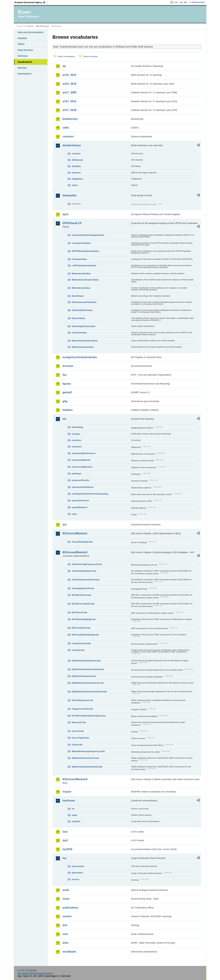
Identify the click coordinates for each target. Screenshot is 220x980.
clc (73, 809)
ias (64, 419)
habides (68, 410)
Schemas (23, 56)
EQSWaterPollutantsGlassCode (88, 683)
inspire (67, 792)
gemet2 (67, 392)
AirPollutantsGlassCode (84, 571)
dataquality (70, 195)
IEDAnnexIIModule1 (75, 533)
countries (77, 440)
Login (176, 2)
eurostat (68, 366)
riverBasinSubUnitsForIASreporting (90, 494)
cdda (66, 128)
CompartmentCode (81, 643)
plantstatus (77, 873)
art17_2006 (70, 92)
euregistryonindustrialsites (80, 357)
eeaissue (76, 173)
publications (70, 908)
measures (77, 447)
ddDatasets (78, 160)
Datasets (22, 38)
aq (64, 66)
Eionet (31, 26)
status (75, 185)
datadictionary (72, 145)
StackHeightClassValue (84, 326)
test (65, 925)
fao (65, 375)
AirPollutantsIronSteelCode (86, 580)
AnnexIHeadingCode (82, 542)
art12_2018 (70, 84)
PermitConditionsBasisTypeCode (89, 716)
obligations (77, 179)
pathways (77, 474)
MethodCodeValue (81, 288)
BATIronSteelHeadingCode (85, 635)
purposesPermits (81, 480)
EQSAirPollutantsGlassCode (86, 661)
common (68, 136)
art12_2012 (70, 75)
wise (65, 943)
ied (64, 525)
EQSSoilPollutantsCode (84, 676)
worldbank (69, 952)
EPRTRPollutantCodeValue (85, 251)
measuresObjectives (82, 467)
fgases (67, 384)
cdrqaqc (76, 434)
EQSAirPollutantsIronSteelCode (88, 669)
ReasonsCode (79, 722)
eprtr (66, 214)
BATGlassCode (79, 612)
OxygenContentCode (82, 709)
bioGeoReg (77, 427)
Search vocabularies (66, 56)
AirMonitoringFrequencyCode (87, 564)
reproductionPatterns (83, 487)
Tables (21, 44)
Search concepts (90, 56)
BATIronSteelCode (81, 628)
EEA (31, 2)
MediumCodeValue (81, 274)
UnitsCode (77, 745)
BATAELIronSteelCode (83, 604)
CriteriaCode (78, 650)
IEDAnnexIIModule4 (75, 779)
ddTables (76, 166)
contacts (76, 154)
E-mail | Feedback (27, 970)
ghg (65, 401)
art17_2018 (70, 110)
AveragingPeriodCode (83, 588)
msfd (66, 890)
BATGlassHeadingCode (84, 619)
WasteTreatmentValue (83, 347)
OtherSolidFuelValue (82, 310)
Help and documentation (31, 32)
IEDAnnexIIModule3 (75, 552)
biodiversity (70, 119)
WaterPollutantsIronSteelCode (87, 767)
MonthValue (78, 296)
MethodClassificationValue (85, 280)
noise (66, 899)
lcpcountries (78, 866)
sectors (76, 879)
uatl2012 (76, 821)
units (74, 514)
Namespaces (25, 74)
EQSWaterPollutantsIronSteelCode (89, 692)
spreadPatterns (80, 507)
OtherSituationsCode (82, 700)
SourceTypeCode (80, 738)
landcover (69, 801)
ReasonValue (78, 318)
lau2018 (68, 849)
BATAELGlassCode (82, 595)
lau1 (65, 832)
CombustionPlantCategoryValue (88, 235)
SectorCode (78, 731)
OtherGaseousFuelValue (84, 302)
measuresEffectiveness (84, 453)
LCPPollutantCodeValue (84, 266)
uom (65, 934)
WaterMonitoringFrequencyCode (88, 751)
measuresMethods (81, 460)
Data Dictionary (42, 26)
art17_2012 (70, 101)
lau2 (65, 840)
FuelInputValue (79, 259)
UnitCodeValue (79, 333)
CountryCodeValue (81, 243)
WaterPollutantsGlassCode (85, 758)
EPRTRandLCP (72, 223)
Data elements (25, 50)
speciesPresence (80, 500)
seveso (67, 916)
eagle (75, 815)
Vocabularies (25, 62)
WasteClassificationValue (85, 341)
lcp (64, 858)
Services (22, 68)
